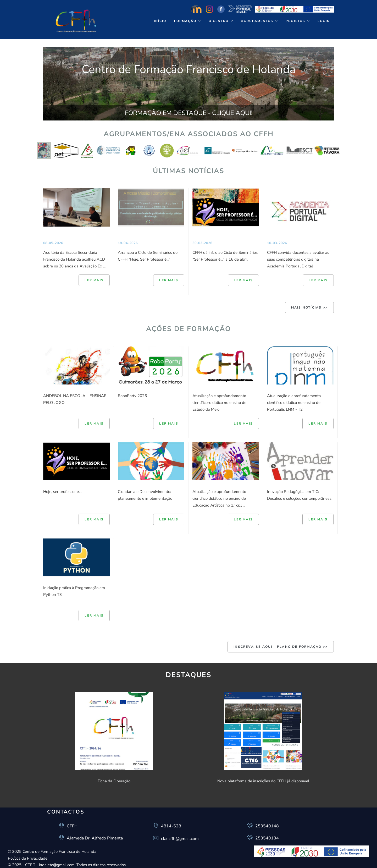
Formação (185, 21)
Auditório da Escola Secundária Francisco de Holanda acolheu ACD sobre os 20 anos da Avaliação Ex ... (74, 259)
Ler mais (94, 280)
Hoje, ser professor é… (62, 492)
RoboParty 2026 (132, 396)
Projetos (295, 21)
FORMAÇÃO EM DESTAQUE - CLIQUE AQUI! (189, 113)
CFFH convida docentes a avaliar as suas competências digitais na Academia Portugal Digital (298, 259)
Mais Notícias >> (309, 307)
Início (160, 21)
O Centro (219, 21)
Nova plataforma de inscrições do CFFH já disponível (263, 781)
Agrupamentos (257, 21)
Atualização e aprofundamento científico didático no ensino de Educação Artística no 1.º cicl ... (219, 498)
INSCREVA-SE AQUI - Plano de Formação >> (281, 647)
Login (324, 21)
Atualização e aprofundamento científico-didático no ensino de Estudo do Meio (219, 403)
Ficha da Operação (114, 781)
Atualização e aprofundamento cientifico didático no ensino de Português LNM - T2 (294, 403)
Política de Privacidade (28, 858)
